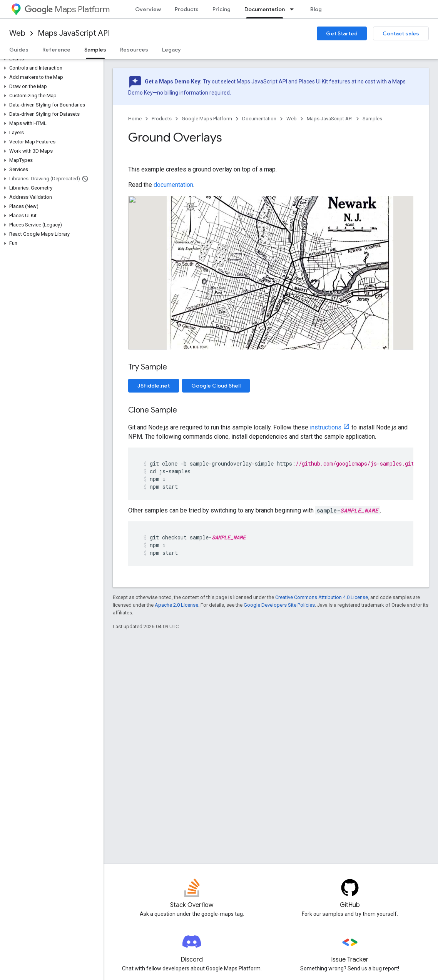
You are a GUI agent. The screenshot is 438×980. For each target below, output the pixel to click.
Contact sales (401, 33)
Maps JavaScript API (74, 33)
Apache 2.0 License (176, 605)
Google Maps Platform (207, 119)
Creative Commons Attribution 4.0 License (322, 597)
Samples (372, 119)
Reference (56, 50)
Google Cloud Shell (216, 386)
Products (187, 9)
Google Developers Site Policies (279, 605)
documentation (173, 185)
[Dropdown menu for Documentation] (294, 9)
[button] (50, 59)
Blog (316, 9)
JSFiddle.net (154, 386)
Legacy (171, 50)
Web (17, 33)
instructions (326, 427)
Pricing (222, 9)
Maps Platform (67, 9)
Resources (134, 50)
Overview (148, 9)
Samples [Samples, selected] (95, 50)
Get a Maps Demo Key (172, 82)
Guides (19, 50)
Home (135, 119)
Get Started (342, 33)
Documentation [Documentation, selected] (265, 9)
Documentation (259, 119)
